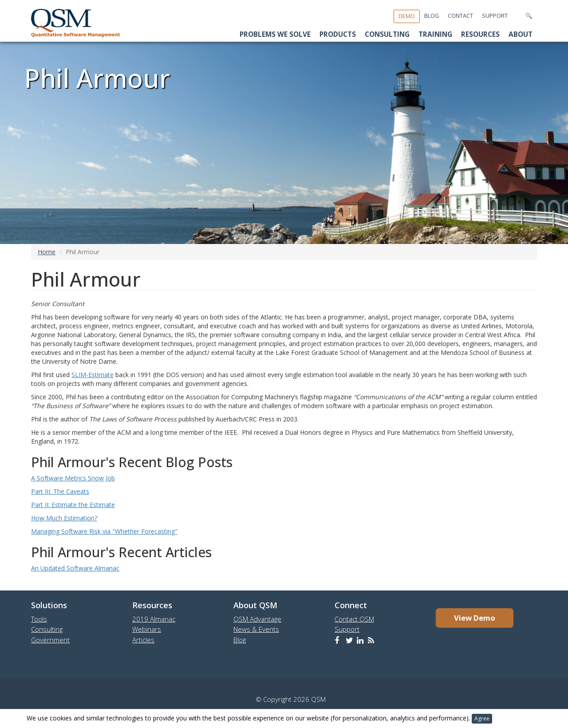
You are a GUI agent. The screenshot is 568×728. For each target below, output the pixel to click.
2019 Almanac (154, 619)
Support (495, 16)
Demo (407, 16)
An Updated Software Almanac (75, 568)
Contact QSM (354, 619)
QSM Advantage (257, 619)
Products (338, 34)
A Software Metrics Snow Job (73, 478)
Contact (460, 16)
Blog (432, 16)
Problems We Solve (275, 34)
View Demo (475, 618)
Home (47, 252)
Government (50, 640)
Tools (39, 619)
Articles (143, 640)
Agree (482, 718)
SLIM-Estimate (93, 375)
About (521, 34)
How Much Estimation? (64, 518)
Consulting (387, 34)
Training (435, 34)
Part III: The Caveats (60, 491)
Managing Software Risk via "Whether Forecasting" (104, 531)
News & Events (256, 629)
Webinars (147, 629)
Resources (480, 34)
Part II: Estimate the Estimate (73, 505)
